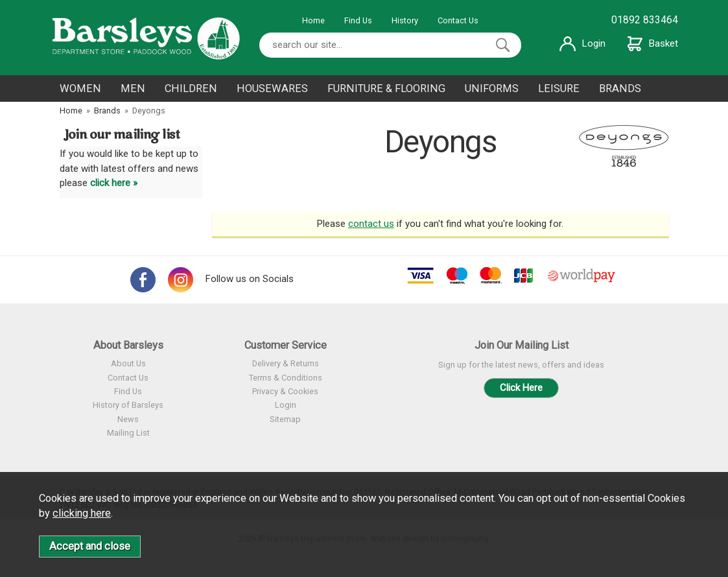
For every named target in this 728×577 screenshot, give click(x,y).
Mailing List (128, 433)
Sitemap (285, 419)
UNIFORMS (492, 88)
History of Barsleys (128, 405)
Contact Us (458, 20)
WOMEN (80, 88)
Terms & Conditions (286, 378)
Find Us (358, 20)
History (405, 20)
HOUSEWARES (272, 88)
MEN (133, 88)
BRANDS (620, 88)
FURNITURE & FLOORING (386, 88)
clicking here (82, 513)
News (128, 419)
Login (582, 43)
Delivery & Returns (286, 363)
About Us (128, 363)
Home (313, 20)
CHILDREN (191, 88)
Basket (653, 43)
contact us (371, 224)
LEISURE (559, 88)
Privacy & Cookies (285, 391)
